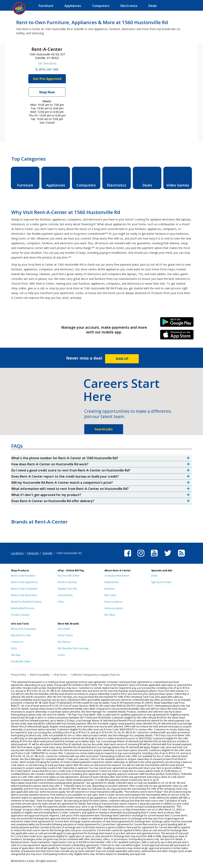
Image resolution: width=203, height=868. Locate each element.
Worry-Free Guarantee (23, 629)
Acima (61, 655)
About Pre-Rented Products (26, 602)
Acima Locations (114, 608)
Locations (17, 553)
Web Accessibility (40, 675)
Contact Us (17, 642)
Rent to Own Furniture (23, 576)
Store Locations (113, 602)
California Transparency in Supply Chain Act (95, 675)
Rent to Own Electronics (24, 595)
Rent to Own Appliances (24, 582)
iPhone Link (177, 336)
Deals (154, 576)
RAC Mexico (64, 642)
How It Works (65, 595)
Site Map (16, 655)
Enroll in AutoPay (67, 582)
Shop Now (47, 92)
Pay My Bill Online (21, 661)
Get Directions (47, 63)
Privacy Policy (18, 675)
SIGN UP (122, 359)
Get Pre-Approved (47, 79)
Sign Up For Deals (161, 582)
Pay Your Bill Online (69, 576)
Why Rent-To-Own (21, 635)
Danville (47, 553)
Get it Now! (64, 629)
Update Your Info (67, 589)
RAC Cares (110, 595)
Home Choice (65, 635)
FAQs (61, 602)
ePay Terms (60, 675)
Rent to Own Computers (24, 589)
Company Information (117, 576)
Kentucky (33, 553)
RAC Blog (110, 615)
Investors (110, 589)
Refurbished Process (23, 608)
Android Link (177, 323)
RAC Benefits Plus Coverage (73, 648)
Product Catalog (20, 615)
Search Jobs (104, 429)
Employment (112, 582)
